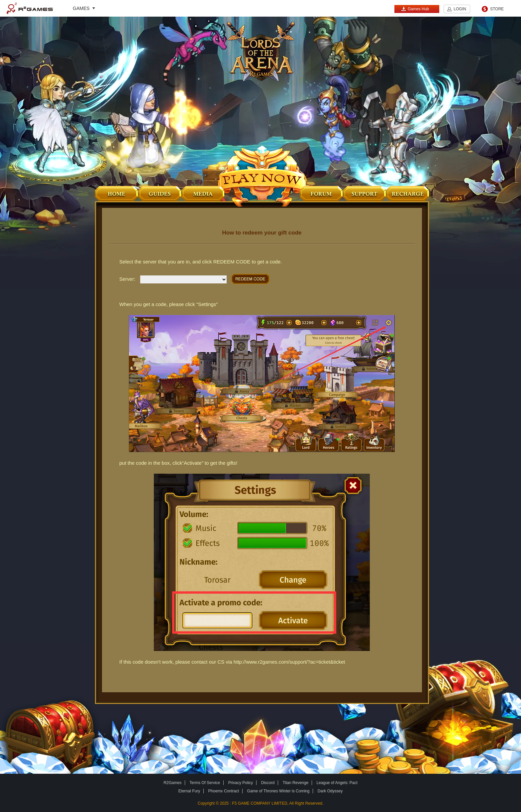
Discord (268, 783)
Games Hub (415, 9)
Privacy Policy (241, 783)
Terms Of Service (205, 783)
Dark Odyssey (330, 791)
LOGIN (460, 9)
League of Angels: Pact (337, 783)
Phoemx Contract (224, 791)
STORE (497, 9)
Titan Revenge (295, 783)
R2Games (30, 8)
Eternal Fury (189, 791)
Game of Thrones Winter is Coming (278, 791)
